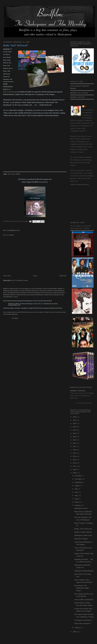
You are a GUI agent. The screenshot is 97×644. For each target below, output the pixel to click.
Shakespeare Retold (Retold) (84, 571)
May (76, 495)
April (77, 499)
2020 (75, 437)
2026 (75, 417)
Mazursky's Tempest (81, 539)
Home (35, 276)
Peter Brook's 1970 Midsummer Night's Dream (82, 588)
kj (86, 106)
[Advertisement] (35, 255)
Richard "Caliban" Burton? (83, 532)
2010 (75, 469)
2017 (75, 446)
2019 (75, 440)
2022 (75, 430)
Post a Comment (9, 235)
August (77, 486)
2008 (75, 632)
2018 (75, 443)
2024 (75, 423)
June (76, 492)
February (78, 505)
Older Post (63, 276)
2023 (75, 427)
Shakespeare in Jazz (81, 508)
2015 (75, 453)
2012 (75, 463)
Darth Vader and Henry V (83, 623)
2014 (75, 456)
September (78, 482)
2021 (75, 433)
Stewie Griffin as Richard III (84, 600)
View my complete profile (80, 185)
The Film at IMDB (14, 174)
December (78, 476)
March (77, 502)
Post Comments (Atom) (20, 280)
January (78, 627)
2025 (75, 420)
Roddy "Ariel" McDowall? (83, 529)
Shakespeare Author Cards (83, 535)
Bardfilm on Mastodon (78, 391)
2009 (75, 473)
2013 (75, 460)
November (78, 479)
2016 (75, 450)
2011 (75, 466)
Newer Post (7, 276)
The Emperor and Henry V (83, 620)
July (76, 489)
